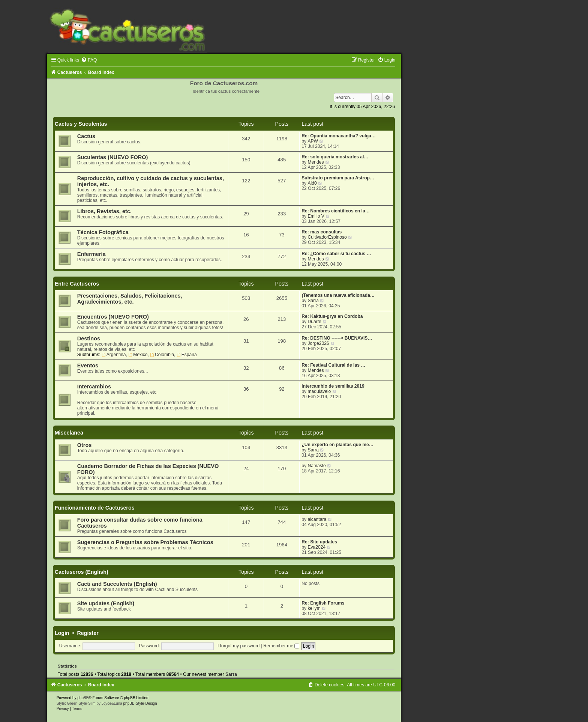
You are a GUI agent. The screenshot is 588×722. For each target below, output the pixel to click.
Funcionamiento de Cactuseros (95, 508)
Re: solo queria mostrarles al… (335, 157)
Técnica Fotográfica (103, 232)
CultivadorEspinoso (327, 237)
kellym (314, 608)
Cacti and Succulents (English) (117, 584)
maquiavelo (319, 391)
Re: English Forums (323, 603)
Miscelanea (69, 433)
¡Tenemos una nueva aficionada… (338, 295)
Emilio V (316, 216)
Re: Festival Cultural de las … (333, 365)
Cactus (86, 136)
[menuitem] (89, 60)
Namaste (316, 466)
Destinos (89, 338)
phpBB (83, 698)
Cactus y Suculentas (81, 124)
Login (62, 633)
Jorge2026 (318, 343)
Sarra (313, 301)
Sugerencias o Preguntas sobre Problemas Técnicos (145, 542)
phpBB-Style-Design (140, 703)
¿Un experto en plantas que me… (337, 445)
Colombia (162, 355)
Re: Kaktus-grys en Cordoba (332, 316)
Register (88, 633)
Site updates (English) (106, 603)
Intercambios (94, 387)
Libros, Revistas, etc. (104, 211)
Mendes (316, 162)
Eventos (88, 366)
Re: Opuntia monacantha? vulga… (339, 136)
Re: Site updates (319, 542)
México (138, 355)
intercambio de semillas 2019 (333, 386)
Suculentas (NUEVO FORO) (113, 157)
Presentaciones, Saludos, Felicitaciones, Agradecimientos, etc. (130, 299)
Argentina (114, 355)
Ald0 (312, 183)
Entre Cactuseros (77, 284)
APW (313, 141)
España (187, 355)
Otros (85, 445)
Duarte (314, 322)
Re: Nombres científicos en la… (335, 211)
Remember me (281, 646)
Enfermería (91, 254)
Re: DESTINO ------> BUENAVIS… (337, 338)
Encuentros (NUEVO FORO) (113, 317)
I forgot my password (238, 646)
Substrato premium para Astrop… (338, 178)
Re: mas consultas (322, 232)
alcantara (317, 519)
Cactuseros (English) (82, 572)
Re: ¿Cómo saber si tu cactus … (336, 254)
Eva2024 (316, 547)
